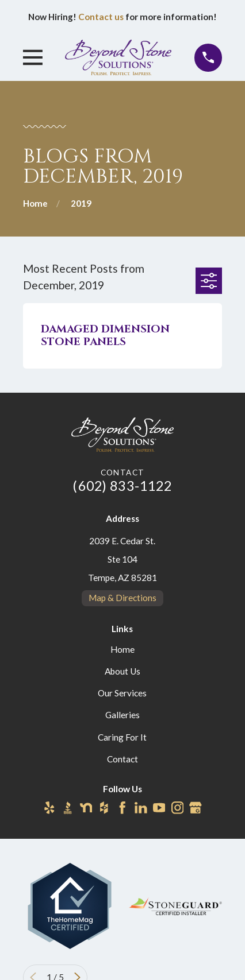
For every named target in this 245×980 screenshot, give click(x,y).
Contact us (101, 17)
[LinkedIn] (141, 808)
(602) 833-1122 (122, 486)
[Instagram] (178, 808)
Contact (122, 759)
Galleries (122, 715)
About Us (122, 671)
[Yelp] (49, 808)
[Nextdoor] (86, 808)
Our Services (122, 693)
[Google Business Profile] (196, 808)
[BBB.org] (68, 808)
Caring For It (122, 737)
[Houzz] (104, 808)
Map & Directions (122, 598)
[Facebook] (122, 808)
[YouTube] (159, 808)
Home (122, 649)
